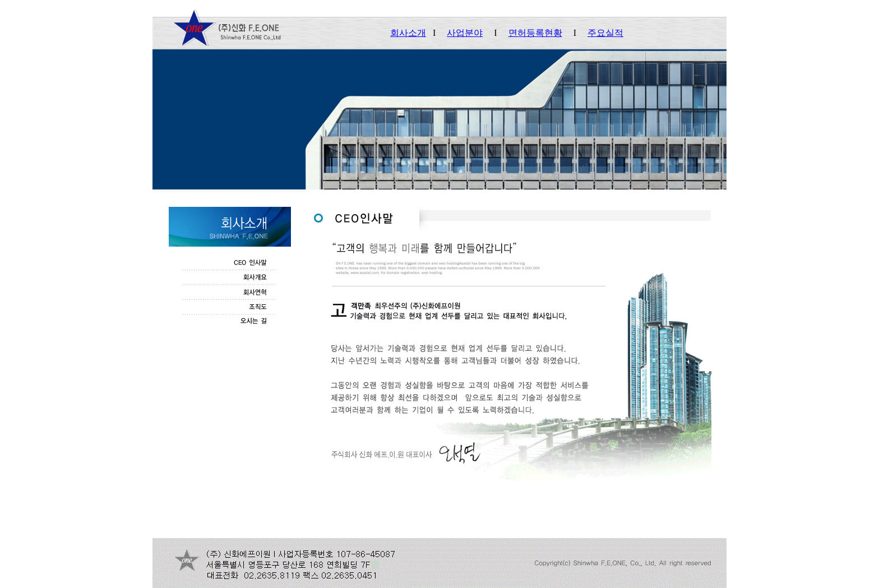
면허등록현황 (535, 33)
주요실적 (605, 33)
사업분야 (465, 33)
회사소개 (408, 33)
